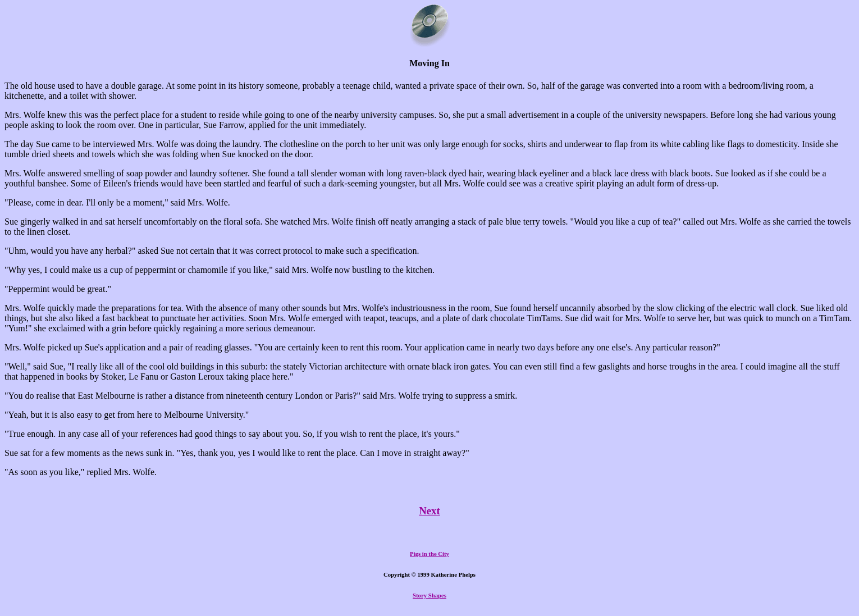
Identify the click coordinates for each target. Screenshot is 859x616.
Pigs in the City (429, 557)
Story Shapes (429, 599)
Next (429, 512)
